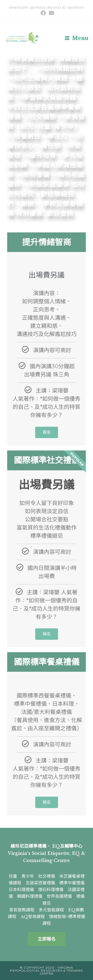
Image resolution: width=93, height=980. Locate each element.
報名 (47, 432)
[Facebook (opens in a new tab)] (43, 13)
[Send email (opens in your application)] (51, 13)
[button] (47, 939)
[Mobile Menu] (77, 38)
